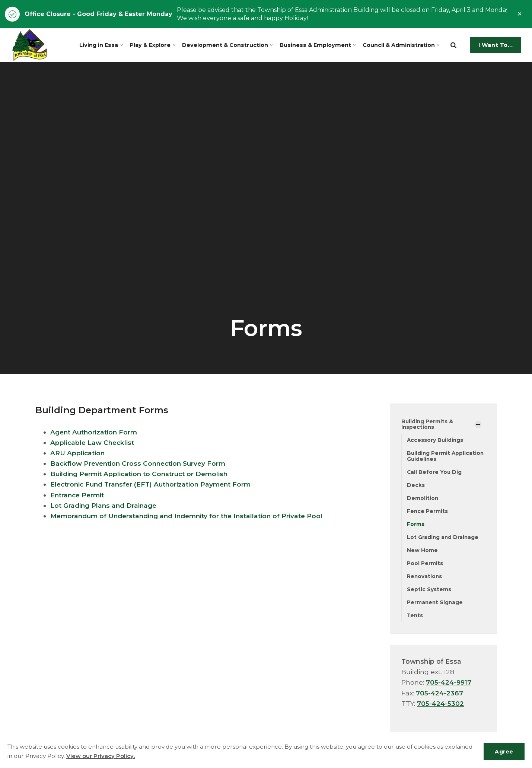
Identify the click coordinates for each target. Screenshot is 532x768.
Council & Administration (400, 45)
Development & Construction (228, 45)
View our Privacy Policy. (101, 756)
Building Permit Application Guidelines (446, 457)
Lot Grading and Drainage (443, 538)
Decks (416, 486)
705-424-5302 (441, 706)
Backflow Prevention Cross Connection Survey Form (141, 463)
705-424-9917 (449, 684)
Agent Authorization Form (95, 432)
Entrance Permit (78, 495)
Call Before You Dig (435, 472)
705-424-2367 (440, 695)
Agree (504, 751)
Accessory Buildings (436, 440)
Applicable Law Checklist (93, 442)
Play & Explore (154, 45)
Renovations (425, 578)
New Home (422, 552)
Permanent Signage (435, 604)
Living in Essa (103, 45)
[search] (453, 45)
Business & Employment (318, 45)
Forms (416, 525)
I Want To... (496, 45)
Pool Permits (425, 565)
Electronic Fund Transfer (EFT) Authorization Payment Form (154, 484)
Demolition (423, 499)
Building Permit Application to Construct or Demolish (142, 474)
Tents (415, 618)
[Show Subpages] (478, 425)
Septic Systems (429, 591)
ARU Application (78, 453)
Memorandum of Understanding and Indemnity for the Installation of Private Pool (191, 516)
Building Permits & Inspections (428, 424)
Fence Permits (428, 512)
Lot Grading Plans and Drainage (104, 505)
